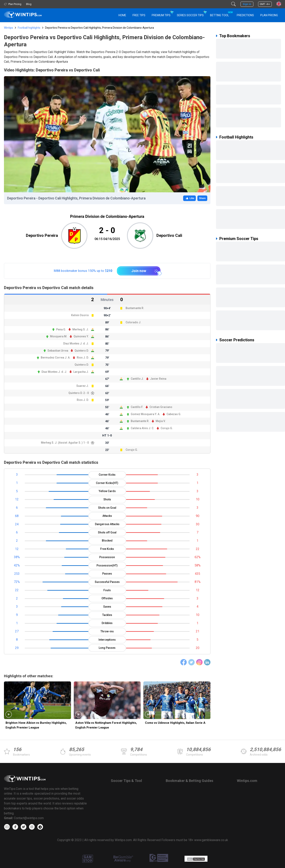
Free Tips (139, 15)
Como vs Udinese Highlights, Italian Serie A (175, 723)
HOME (122, 15)
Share (202, 198)
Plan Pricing (269, 15)
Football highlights (29, 28)
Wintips (9, 28)
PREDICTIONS (245, 15)
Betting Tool (221, 13)
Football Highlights (236, 137)
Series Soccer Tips (190, 15)
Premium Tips (161, 15)
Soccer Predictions (237, 340)
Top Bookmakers (235, 36)
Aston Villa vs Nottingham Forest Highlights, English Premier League (106, 725)
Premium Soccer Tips (239, 239)
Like (189, 198)
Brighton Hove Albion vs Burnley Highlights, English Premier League (36, 725)
